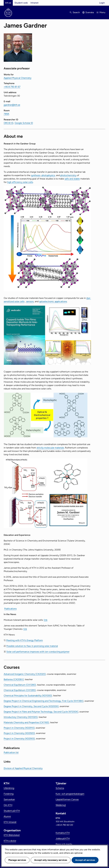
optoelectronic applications (53, 301)
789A (6, 114)
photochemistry (68, 175)
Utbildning (9, 788)
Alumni (7, 816)
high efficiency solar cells (20, 182)
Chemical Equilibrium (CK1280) (20, 685)
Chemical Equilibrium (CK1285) (20, 690)
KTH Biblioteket (12, 835)
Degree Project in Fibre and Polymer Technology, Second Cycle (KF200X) (41, 712)
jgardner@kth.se (12, 105)
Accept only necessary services (51, 860)
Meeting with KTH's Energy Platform (24, 640)
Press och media (64, 844)
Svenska (90, 12)
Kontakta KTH (63, 833)
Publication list (11, 752)
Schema (60, 788)
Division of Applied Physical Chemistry (23, 768)
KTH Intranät (10, 822)
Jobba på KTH (63, 838)
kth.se (8, 3)
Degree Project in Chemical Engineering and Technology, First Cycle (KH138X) (44, 701)
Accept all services (85, 860)
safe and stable (72, 179)
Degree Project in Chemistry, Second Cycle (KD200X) (31, 706)
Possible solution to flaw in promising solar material (32, 646)
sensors (30, 301)
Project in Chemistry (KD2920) (19, 733)
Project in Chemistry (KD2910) (19, 728)
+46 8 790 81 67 (12, 87)
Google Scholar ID (24, 123)
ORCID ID (9, 123)
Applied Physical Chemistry (18, 78)
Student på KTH (12, 811)
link (46, 620)
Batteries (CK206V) (14, 679)
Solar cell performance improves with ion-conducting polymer (38, 652)
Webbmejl (61, 805)
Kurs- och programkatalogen (70, 794)
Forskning (9, 794)
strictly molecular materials (50, 448)
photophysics (48, 175)
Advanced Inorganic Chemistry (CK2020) (25, 674)
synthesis (36, 175)
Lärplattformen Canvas (67, 799)
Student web (21, 3)
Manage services (17, 860)
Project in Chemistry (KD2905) (19, 739)
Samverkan (9, 799)
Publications (10, 609)
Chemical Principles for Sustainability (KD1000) (28, 696)
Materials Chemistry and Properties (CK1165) (26, 722)
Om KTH (8, 805)
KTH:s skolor (10, 841)
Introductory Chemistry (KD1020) (21, 717)
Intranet (34, 3)
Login (102, 3)
